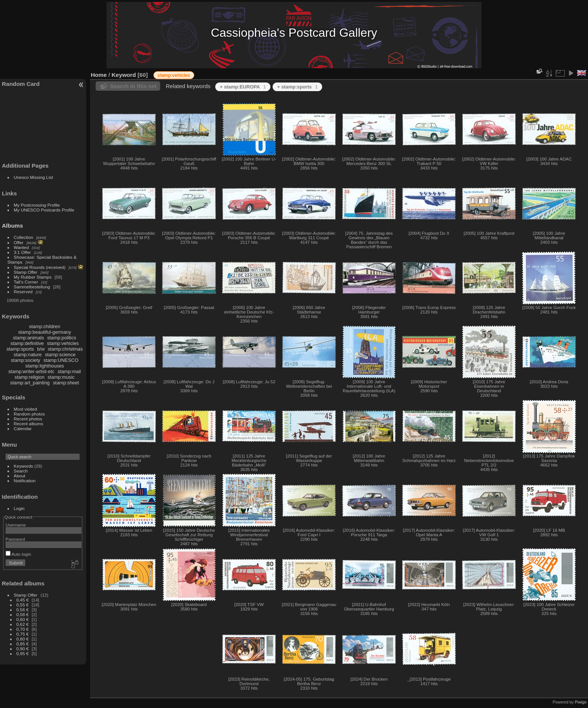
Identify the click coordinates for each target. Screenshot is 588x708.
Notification (25, 481)
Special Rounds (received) (40, 267)
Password (15, 539)
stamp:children (44, 326)
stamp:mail (69, 371)
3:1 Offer (22, 252)
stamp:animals (29, 338)
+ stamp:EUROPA (243, 87)
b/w (41, 349)
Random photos (29, 414)
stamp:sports (20, 349)
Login (19, 508)
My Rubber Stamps (33, 277)
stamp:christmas (65, 349)
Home (99, 75)
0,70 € (23, 629)
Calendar (23, 428)
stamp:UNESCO (61, 360)
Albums (12, 226)
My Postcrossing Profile (37, 205)
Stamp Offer (26, 272)
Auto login (18, 554)
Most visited (25, 409)
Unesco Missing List (34, 177)
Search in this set (133, 86)
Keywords (24, 466)
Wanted (21, 247)
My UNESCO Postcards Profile (44, 210)
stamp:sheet (66, 383)
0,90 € (23, 649)
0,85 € (23, 644)
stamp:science (60, 355)
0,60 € (23, 619)
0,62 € (23, 624)
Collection (24, 237)
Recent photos (28, 419)
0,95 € (23, 653)
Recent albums (28, 424)
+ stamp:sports (297, 87)
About (20, 476)
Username (16, 525)
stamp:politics (62, 338)
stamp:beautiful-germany (44, 332)
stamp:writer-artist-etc (31, 371)
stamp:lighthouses (44, 366)
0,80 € (23, 639)
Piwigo (581, 702)
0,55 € (23, 605)
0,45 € (23, 600)
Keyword (124, 75)
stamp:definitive (27, 343)
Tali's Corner (26, 282)
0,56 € (23, 610)
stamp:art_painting (30, 383)
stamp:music (61, 377)
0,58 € (23, 614)
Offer (19, 242)
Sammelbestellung (32, 287)
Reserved (23, 292)
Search (21, 471)
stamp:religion (30, 377)
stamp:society (25, 360)
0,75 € (23, 634)
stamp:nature (28, 355)
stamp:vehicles (63, 343)
